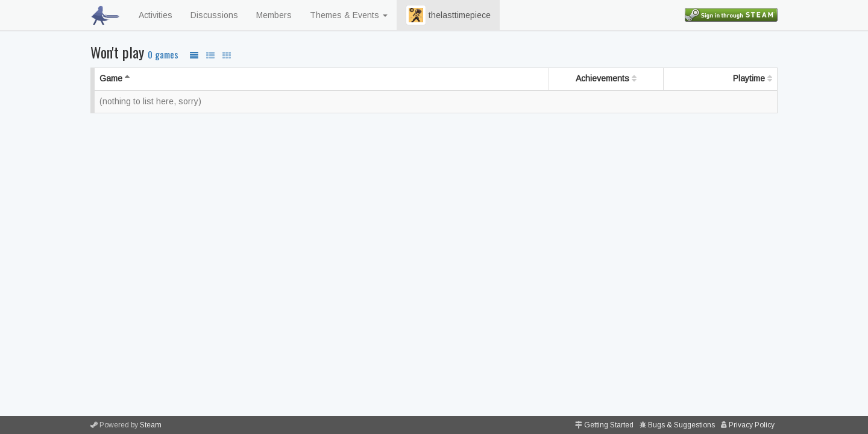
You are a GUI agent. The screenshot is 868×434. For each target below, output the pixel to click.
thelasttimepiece (448, 15)
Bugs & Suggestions (681, 425)
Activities (156, 15)
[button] (416, 15)
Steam (151, 425)
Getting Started (609, 425)
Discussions (214, 15)
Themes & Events (349, 15)
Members (274, 15)
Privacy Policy (752, 425)
